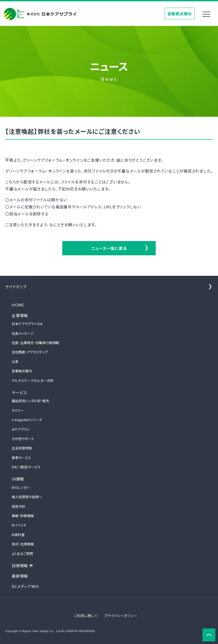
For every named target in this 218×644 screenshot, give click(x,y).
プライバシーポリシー (121, 616)
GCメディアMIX (25, 586)
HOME (18, 305)
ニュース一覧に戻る (109, 248)
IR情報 (18, 479)
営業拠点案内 (180, 13)
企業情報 (20, 315)
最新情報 (20, 576)
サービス (19, 392)
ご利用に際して (86, 616)
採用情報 (22, 566)
